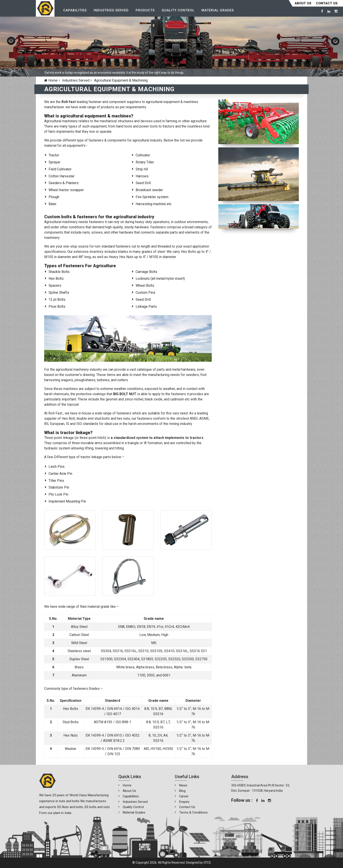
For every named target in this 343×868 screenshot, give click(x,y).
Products (146, 11)
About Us (303, 3)
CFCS (207, 863)
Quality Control (179, 11)
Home (51, 80)
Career (184, 796)
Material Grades (219, 11)
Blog (182, 791)
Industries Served (112, 11)
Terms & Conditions (193, 812)
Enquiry (184, 802)
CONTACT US (327, 3)
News (183, 785)
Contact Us (187, 807)
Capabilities (76, 11)
